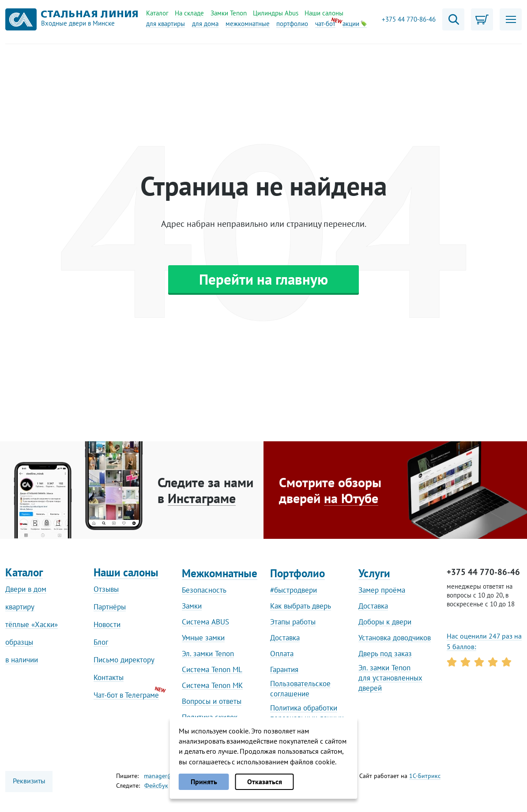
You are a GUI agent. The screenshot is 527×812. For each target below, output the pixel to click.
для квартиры (166, 24)
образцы (19, 642)
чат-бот (325, 24)
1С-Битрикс (425, 776)
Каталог (157, 13)
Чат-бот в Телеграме (126, 695)
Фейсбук (156, 786)
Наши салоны (324, 13)
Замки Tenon (229, 13)
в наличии (22, 660)
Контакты (109, 677)
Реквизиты (29, 781)
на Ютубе (351, 498)
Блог (101, 642)
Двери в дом (26, 589)
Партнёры (110, 607)
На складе (189, 13)
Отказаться (265, 782)
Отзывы (106, 589)
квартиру (20, 607)
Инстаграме (202, 498)
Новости (107, 624)
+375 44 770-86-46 (409, 19)
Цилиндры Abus (276, 13)
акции (355, 24)
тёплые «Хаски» (32, 624)
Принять (204, 782)
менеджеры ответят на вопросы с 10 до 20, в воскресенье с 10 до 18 (481, 595)
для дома (205, 24)
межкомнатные (248, 24)
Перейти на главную (263, 279)
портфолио (292, 24)
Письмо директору (124, 660)
